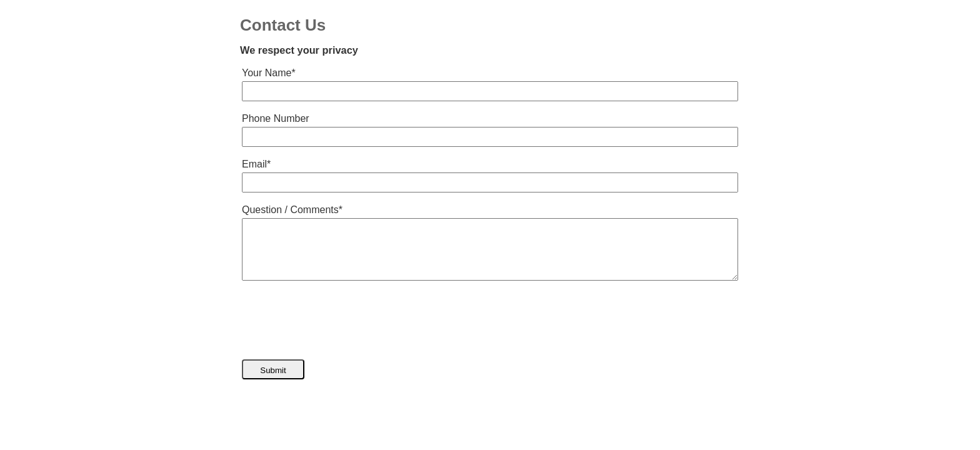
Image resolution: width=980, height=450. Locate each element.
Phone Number (276, 118)
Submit (273, 370)
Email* (256, 164)
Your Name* (269, 73)
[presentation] (337, 320)
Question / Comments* (292, 210)
